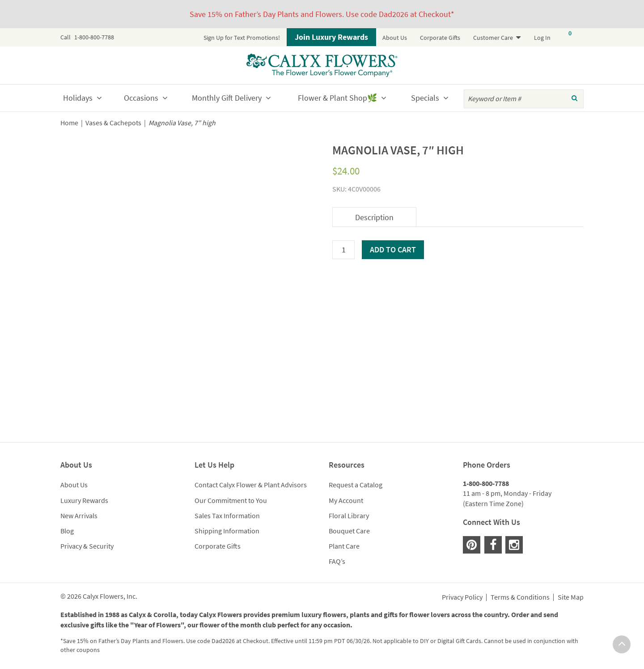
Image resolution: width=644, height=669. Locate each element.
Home (69, 123)
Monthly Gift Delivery (227, 98)
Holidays (78, 98)
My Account (346, 500)
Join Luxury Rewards (331, 37)
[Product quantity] (343, 250)
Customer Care (493, 38)
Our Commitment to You (231, 500)
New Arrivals (79, 516)
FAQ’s (337, 561)
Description (374, 217)
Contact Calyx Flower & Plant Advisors (251, 485)
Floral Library (349, 516)
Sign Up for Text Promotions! (242, 38)
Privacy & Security (87, 546)
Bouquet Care (349, 531)
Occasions (141, 98)
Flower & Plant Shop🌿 (337, 98)
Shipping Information (227, 531)
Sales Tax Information (227, 516)
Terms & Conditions (520, 597)
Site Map (571, 597)
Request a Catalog (356, 485)
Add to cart (393, 249)
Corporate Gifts (440, 38)
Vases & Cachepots (113, 123)
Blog (67, 531)
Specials (425, 98)
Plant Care (344, 546)
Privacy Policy (462, 597)
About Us (395, 38)
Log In (542, 38)
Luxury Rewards (84, 500)
